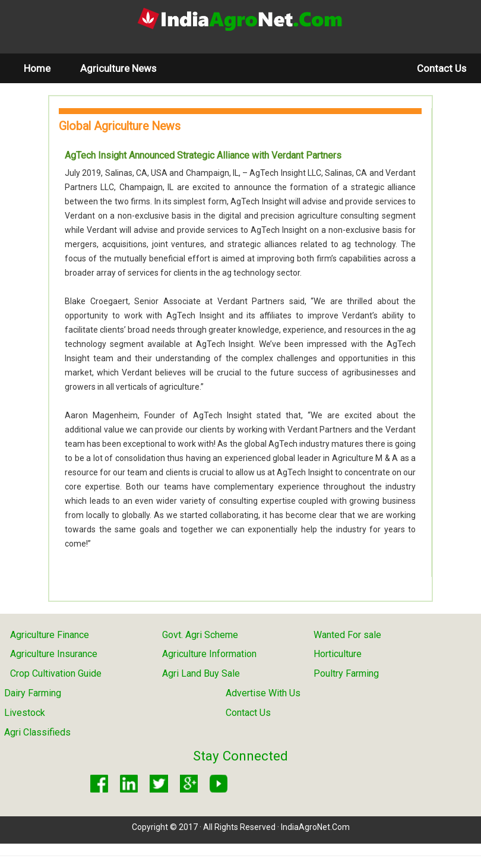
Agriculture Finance (50, 635)
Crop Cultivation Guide (56, 673)
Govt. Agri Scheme (200, 635)
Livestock (25, 713)
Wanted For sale (347, 635)
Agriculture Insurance (54, 654)
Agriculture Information (209, 654)
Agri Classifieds (37, 732)
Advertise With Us (263, 693)
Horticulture (338, 654)
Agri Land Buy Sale (201, 673)
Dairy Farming (33, 693)
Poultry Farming (346, 673)
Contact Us (442, 68)
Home (45, 68)
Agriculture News (118, 68)
